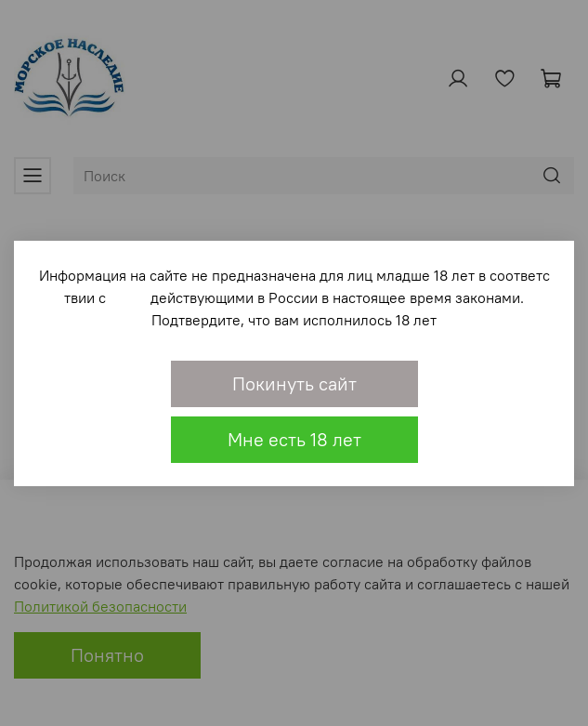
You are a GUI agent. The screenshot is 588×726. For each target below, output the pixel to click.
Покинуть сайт (294, 383)
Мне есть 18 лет (294, 439)
